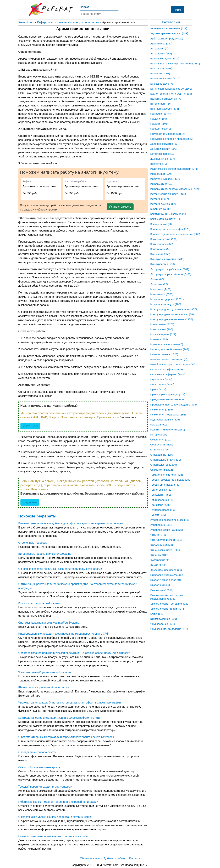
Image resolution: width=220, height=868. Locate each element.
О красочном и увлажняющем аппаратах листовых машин (56, 817)
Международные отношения (172, 319)
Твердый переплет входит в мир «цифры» (45, 787)
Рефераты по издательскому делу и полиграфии (68, 22)
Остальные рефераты (168, 374)
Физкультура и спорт (167, 540)
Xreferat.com (26, 22)
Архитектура (161, 43)
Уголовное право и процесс (170, 520)
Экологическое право (166, 580)
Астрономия (161, 53)
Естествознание (163, 154)
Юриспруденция (164, 619)
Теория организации (165, 485)
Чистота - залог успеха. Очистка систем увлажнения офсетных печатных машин (70, 703)
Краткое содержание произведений (175, 234)
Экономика (162, 590)
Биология (160, 73)
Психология (162, 410)
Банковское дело (165, 58)
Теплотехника (161, 490)
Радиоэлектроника (165, 420)
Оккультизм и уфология (167, 369)
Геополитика (161, 129)
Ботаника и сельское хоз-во (171, 89)
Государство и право (168, 134)
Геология (160, 124)
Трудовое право (163, 510)
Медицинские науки (166, 304)
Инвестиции (161, 174)
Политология (162, 384)
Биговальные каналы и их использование (45, 554)
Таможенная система (167, 475)
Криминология (162, 244)
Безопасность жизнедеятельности (175, 63)
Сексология (161, 440)
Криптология (160, 249)
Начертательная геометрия (169, 359)
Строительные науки (166, 460)
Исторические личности (168, 194)
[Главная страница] (51, 10)
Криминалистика (164, 239)
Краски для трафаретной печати (39, 603)
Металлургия (162, 329)
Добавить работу (115, 858)
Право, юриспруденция (168, 394)
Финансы (159, 555)
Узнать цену (30, 426)
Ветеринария (161, 104)
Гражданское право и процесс (172, 139)
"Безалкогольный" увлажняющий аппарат (45, 672)
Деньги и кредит (164, 149)
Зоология (159, 164)
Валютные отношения (166, 99)
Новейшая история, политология (173, 364)
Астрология (159, 48)
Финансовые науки (166, 550)
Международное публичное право (174, 309)
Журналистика (163, 159)
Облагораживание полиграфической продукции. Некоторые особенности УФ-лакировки (74, 653)
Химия (158, 565)
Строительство (164, 465)
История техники (164, 204)
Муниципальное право (167, 344)
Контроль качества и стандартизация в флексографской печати (59, 718)
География (161, 114)
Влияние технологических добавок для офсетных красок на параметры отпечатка (71, 523)
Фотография (160, 560)
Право (158, 389)
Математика (162, 294)
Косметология (161, 224)
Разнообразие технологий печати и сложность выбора (53, 836)
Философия (162, 545)
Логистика (159, 284)
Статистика (160, 450)
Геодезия (159, 119)
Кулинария (160, 254)
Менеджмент (162, 324)
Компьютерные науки (166, 219)
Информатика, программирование (175, 189)
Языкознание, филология (169, 629)
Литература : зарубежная (170, 269)
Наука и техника (164, 354)
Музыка (159, 339)
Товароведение (162, 500)
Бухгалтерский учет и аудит (171, 94)
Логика (157, 279)
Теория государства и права (171, 480)
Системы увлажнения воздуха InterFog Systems (49, 623)
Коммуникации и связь (168, 214)
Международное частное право (172, 314)
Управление (161, 525)
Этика (157, 614)
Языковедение (163, 624)
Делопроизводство (164, 144)
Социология (162, 445)
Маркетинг (161, 289)
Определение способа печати (37, 752)
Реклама (159, 425)
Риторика (159, 435)
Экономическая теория (168, 609)
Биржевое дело (162, 84)
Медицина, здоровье (167, 299)
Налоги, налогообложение (170, 349)
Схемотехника (162, 470)
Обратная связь (90, 858)
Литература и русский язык (171, 274)
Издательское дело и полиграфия (174, 169)
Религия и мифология (168, 430)
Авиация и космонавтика (169, 28)
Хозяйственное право (166, 570)
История (160, 199)
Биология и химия (165, 78)
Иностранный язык (166, 179)
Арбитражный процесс (167, 38)
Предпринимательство (167, 399)
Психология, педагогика (169, 415)
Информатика (161, 184)
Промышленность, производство (174, 405)
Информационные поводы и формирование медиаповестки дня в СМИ (64, 634)
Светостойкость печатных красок (39, 767)
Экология (160, 585)
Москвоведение (163, 334)
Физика (159, 535)
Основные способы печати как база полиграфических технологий (60, 569)
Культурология (163, 264)
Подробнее (30, 502)
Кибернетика (161, 209)
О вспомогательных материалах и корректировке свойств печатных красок (66, 737)
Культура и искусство (167, 259)
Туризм (158, 515)
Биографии (161, 68)
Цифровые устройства (167, 575)
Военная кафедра (165, 109)
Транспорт (161, 505)
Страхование (162, 455)
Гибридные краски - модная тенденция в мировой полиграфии (58, 802)
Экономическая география (170, 604)
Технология (161, 495)
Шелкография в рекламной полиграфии (44, 687)
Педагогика (161, 379)
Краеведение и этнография (170, 229)
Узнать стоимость (120, 207)
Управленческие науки (167, 530)
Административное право (169, 33)
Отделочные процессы (33, 543)
